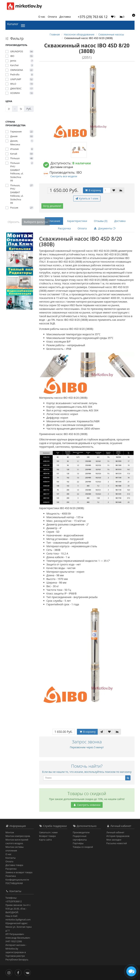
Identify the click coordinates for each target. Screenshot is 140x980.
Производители (81, 832)
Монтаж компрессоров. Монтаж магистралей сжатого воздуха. (18, 840)
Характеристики (77, 221)
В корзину (93, 190)
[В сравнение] (121, 190)
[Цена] (9, 109)
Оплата (52, 17)
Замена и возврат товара (19, 872)
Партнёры (78, 843)
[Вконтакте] (28, 972)
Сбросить (14, 222)
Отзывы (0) (101, 221)
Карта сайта (45, 840)
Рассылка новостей (117, 843)
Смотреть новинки (87, 805)
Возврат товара (47, 836)
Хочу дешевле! (52, 206)
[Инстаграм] (10, 972)
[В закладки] (114, 190)
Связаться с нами (48, 832)
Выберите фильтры (36, 222)
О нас (42, 17)
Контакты (11, 858)
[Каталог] (24, 25)
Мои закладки (114, 840)
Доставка (65, 17)
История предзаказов (118, 836)
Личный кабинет (115, 832)
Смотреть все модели (64, 176)
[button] (132, 17)
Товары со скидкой (83, 847)
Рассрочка (64, 228)
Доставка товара (14, 865)
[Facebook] (19, 972)
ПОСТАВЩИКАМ (14, 883)
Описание (54, 221)
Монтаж (10, 832)
